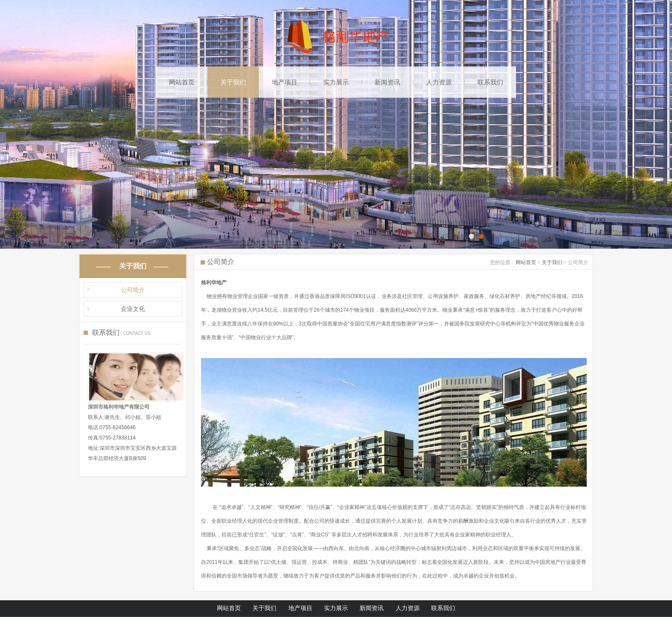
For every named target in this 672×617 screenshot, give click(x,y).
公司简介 (133, 290)
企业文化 (133, 309)
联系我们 (490, 82)
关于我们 (233, 82)
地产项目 (285, 82)
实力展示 (336, 82)
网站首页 (182, 82)
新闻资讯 (387, 82)
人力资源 (439, 82)
